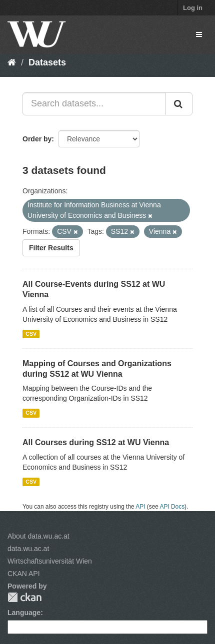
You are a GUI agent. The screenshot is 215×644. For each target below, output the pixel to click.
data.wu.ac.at (28, 549)
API (140, 507)
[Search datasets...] (94, 104)
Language (24, 613)
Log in (193, 8)
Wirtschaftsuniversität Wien (50, 561)
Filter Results (51, 248)
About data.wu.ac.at (38, 536)
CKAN (24, 597)
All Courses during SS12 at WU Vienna (96, 442)
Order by (37, 139)
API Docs (172, 507)
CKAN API (24, 574)
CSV (31, 334)
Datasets (47, 62)
